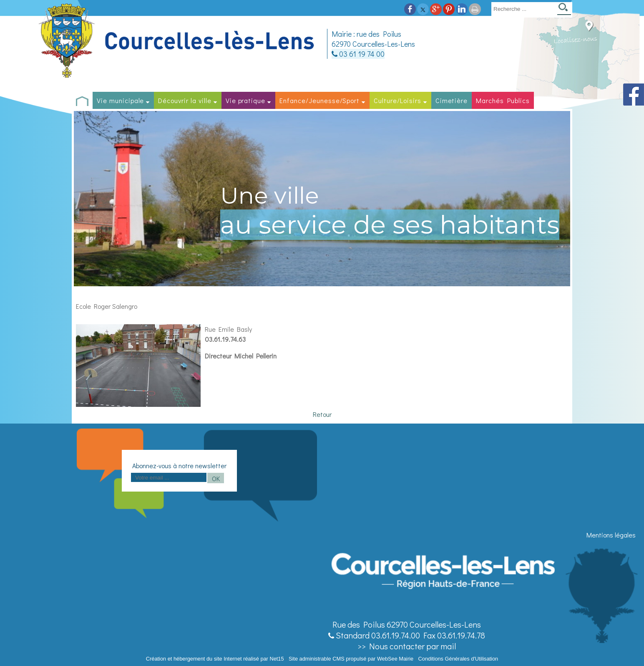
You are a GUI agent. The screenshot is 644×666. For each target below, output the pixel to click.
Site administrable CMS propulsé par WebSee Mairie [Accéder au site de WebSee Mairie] (351, 659)
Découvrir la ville (185, 100)
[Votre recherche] (523, 9)
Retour (322, 414)
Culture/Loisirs (397, 100)
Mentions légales (611, 535)
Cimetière (452, 100)
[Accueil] (178, 41)
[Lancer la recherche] (564, 10)
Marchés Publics (503, 100)
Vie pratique (246, 100)
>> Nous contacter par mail (407, 646)
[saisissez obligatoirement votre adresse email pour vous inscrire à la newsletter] (169, 477)
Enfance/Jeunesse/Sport (319, 100)
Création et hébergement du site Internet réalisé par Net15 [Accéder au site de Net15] (215, 659)
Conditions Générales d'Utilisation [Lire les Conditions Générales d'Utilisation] (458, 659)
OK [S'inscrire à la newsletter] (216, 478)
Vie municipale (120, 100)
